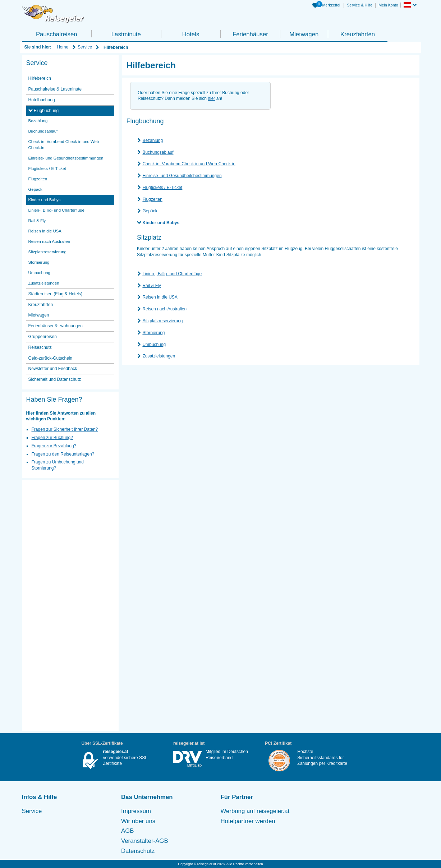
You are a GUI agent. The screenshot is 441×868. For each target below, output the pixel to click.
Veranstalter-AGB (145, 841)
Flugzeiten (152, 199)
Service (85, 47)
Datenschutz (138, 851)
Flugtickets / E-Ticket (162, 188)
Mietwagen (304, 34)
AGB (127, 831)
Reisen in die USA (160, 297)
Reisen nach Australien (164, 309)
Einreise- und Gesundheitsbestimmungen (182, 176)
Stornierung (153, 333)
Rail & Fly (151, 286)
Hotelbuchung (42, 100)
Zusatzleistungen (159, 356)
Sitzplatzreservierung (162, 321)
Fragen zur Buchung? (52, 438)
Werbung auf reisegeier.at (255, 811)
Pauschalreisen (57, 34)
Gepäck (150, 211)
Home (63, 47)
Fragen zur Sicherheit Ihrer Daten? (65, 429)
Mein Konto (388, 5)
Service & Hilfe (360, 5)
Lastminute (126, 34)
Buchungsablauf (158, 152)
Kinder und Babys (161, 223)
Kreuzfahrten (358, 34)
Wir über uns (138, 821)
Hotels (191, 34)
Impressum (136, 811)
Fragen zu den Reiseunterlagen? (63, 454)
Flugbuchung (46, 111)
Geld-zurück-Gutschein (50, 358)
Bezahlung (153, 140)
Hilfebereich (40, 78)
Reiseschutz (40, 347)
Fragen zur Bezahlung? (54, 446)
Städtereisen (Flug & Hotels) (56, 294)
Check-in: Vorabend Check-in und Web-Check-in (189, 164)
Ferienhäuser (250, 34)
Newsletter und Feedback (53, 369)
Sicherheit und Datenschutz (55, 379)
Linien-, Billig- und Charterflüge (172, 274)
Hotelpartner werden (248, 821)
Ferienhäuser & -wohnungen (56, 326)
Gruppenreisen (43, 337)
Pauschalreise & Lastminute (55, 89)
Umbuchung (154, 345)
